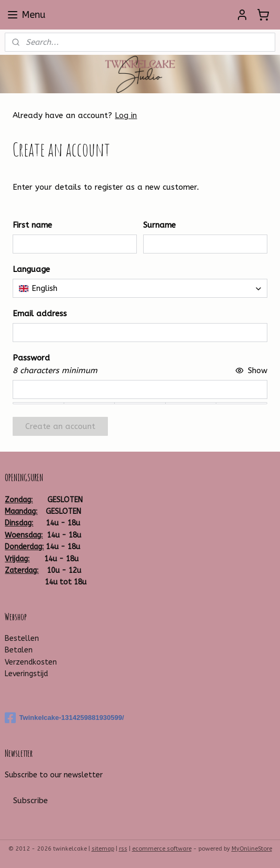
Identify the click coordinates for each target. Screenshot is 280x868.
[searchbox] (140, 288)
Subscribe (31, 801)
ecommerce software (162, 849)
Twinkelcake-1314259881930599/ (64, 718)
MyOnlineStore (252, 849)
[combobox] (140, 288)
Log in (126, 115)
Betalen (19, 650)
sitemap (103, 849)
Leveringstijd (26, 674)
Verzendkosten (31, 662)
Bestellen (22, 638)
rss (123, 849)
